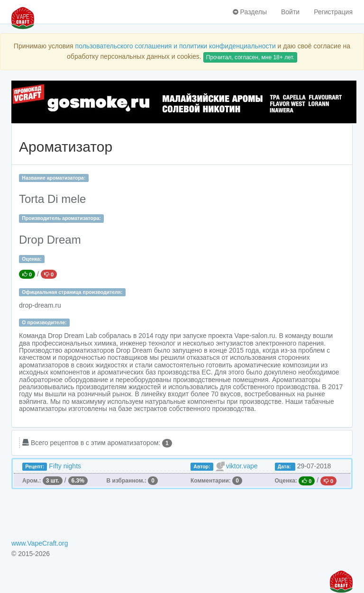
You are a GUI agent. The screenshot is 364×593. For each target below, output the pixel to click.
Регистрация (333, 12)
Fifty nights (65, 466)
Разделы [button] (250, 12)
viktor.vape (242, 466)
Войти (290, 12)
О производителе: (44, 322)
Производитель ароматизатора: (61, 218)
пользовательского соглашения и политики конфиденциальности (176, 46)
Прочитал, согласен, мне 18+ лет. (250, 57)
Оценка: (32, 259)
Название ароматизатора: (54, 178)
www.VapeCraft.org (40, 543)
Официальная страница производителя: (72, 292)
